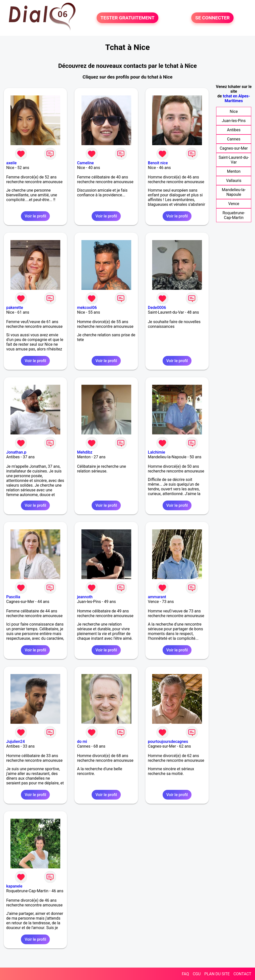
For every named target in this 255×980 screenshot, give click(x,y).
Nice (234, 111)
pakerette (15, 308)
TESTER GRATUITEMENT (128, 18)
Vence (234, 204)
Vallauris (234, 181)
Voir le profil (35, 216)
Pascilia (13, 597)
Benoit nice (158, 163)
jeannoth (85, 597)
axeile (11, 163)
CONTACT (242, 974)
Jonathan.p (16, 452)
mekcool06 (87, 308)
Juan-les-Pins (234, 121)
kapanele (14, 886)
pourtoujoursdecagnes (168, 742)
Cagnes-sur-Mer (234, 148)
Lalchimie (157, 452)
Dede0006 (157, 308)
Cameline (85, 163)
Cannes (234, 139)
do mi (82, 742)
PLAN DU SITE (217, 974)
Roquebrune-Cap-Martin (234, 215)
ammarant (157, 597)
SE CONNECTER (212, 18)
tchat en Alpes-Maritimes (236, 98)
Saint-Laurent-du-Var (234, 160)
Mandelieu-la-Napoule (234, 192)
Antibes (234, 130)
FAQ (185, 974)
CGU (197, 974)
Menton (234, 171)
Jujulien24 (16, 742)
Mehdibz (85, 452)
